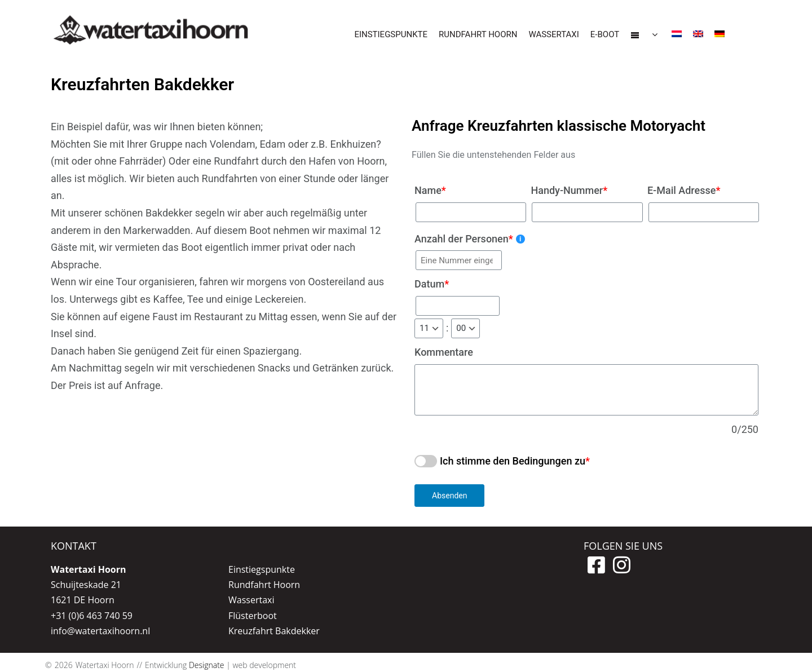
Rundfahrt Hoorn (264, 585)
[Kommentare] (586, 390)
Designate (207, 665)
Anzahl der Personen (470, 239)
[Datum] (458, 306)
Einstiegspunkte (262, 569)
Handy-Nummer (569, 190)
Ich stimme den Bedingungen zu (513, 461)
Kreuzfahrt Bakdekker (274, 631)
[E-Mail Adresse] (704, 212)
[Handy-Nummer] (587, 212)
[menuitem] (677, 35)
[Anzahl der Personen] (459, 260)
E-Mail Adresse (684, 190)
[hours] (429, 328)
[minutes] (465, 328)
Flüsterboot (253, 616)
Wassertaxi (251, 600)
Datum (432, 284)
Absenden (449, 496)
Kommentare (444, 352)
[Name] (471, 212)
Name (430, 190)
